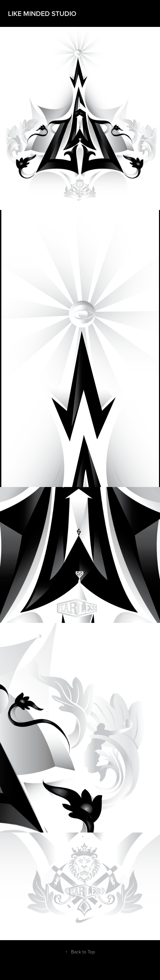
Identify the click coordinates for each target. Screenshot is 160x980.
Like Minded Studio (42, 13)
